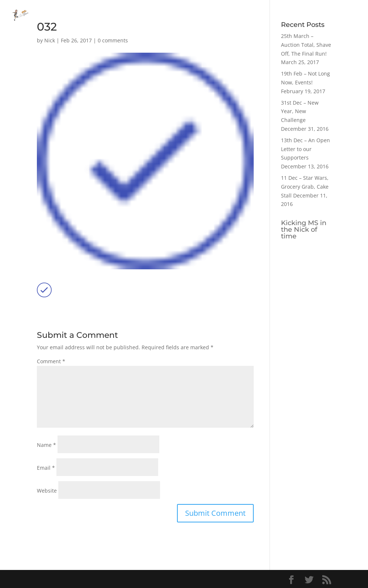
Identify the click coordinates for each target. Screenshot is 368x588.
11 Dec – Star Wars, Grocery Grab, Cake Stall (305, 187)
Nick (50, 40)
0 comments (113, 40)
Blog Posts (310, 15)
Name (46, 445)
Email (46, 468)
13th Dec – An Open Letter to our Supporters (305, 149)
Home (280, 15)
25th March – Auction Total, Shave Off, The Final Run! (306, 45)
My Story (345, 15)
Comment (51, 361)
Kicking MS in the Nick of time (304, 230)
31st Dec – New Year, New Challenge (300, 111)
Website (47, 491)
